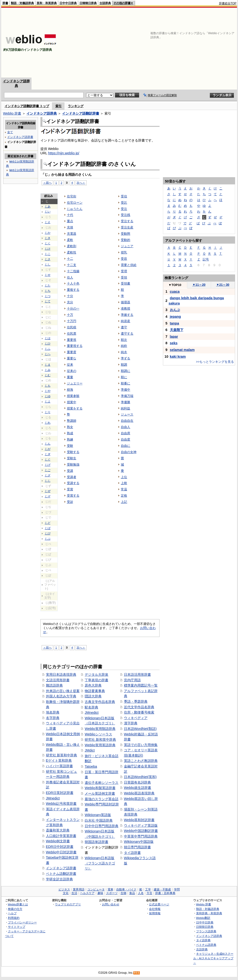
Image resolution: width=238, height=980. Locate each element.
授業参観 (73, 396)
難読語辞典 (54, 685)
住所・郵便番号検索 (139, 712)
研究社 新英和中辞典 (62, 755)
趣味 (100, 893)
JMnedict (53, 798)
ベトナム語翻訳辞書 (61, 874)
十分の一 (73, 308)
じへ (48, 354)
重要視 (72, 340)
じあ (48, 207)
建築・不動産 (162, 889)
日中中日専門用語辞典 (102, 826)
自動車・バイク (126, 889)
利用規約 (14, 918)
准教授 (125, 308)
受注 (124, 209)
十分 (70, 296)
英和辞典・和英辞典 (209, 913)
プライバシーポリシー (22, 922)
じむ (48, 375)
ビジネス (64, 889)
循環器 (125, 302)
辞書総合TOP (228, 3)
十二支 (72, 265)
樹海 (70, 390)
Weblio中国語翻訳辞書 (141, 831)
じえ (48, 222)
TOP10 (175, 285)
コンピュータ (96, 889)
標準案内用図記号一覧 (141, 685)
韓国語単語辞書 (96, 842)
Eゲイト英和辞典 (59, 760)
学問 (177, 889)
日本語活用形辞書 (137, 675)
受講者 (72, 477)
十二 (70, 259)
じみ (48, 370)
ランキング (76, 106)
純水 (124, 352)
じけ (48, 249)
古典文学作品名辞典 (100, 702)
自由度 (125, 439)
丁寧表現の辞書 (96, 680)
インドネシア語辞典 (42, 113)
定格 (124, 496)
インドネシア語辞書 (61, 868)
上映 (124, 483)
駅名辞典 (91, 707)
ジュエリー (75, 383)
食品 (132, 893)
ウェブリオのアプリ (68, 904)
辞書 (5, 3)
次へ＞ (81, 183)
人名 (141, 893)
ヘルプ (12, 913)
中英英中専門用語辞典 (141, 836)
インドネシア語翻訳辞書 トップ (27, 106)
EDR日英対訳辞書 (60, 793)
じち (48, 291)
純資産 (125, 321)
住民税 (72, 327)
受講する (73, 483)
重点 (70, 221)
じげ (48, 465)
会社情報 (155, 909)
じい (48, 212)
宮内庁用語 (132, 680)
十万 (70, 315)
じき (48, 238)
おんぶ (175, 310)
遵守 (124, 327)
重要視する (75, 346)
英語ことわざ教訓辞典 (141, 761)
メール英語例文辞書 (100, 793)
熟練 (70, 439)
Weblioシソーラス (98, 734)
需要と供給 (129, 265)
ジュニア (127, 246)
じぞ (48, 496)
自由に (125, 446)
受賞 (70, 489)
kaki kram (178, 357)
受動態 (125, 234)
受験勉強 (73, 464)
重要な (72, 358)
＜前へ (47, 183)
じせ (48, 275)
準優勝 (125, 402)
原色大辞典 (93, 685)
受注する (127, 221)
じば (48, 528)
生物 (123, 893)
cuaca (175, 292)
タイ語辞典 (203, 940)
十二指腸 (73, 271)
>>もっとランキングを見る (215, 362)
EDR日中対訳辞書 (60, 847)
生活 (74, 893)
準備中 (125, 390)
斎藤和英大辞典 (58, 830)
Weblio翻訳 (203, 918)
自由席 (125, 433)
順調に (125, 371)
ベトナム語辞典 (206, 945)
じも (48, 386)
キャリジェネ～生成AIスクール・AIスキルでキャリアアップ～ (213, 958)
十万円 (72, 321)
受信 (124, 196)
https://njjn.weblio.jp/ (64, 153)
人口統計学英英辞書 (61, 836)
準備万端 (127, 396)
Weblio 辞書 (12, 113)
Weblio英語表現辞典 (139, 793)
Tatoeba (91, 766)
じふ (48, 349)
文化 (66, 893)
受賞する (73, 496)
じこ (48, 254)
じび (48, 533)
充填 (70, 227)
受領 (124, 277)
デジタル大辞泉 (96, 675)
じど (48, 523)
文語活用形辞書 (58, 680)
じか (48, 233)
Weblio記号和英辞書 (61, 804)
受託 (124, 203)
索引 (58, 106)
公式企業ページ (159, 904)
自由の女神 (129, 452)
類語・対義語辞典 (22, 3)
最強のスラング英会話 (102, 799)
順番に (125, 383)
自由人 (125, 427)
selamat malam (182, 350)
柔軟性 (72, 252)
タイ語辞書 (132, 853)
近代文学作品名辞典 (139, 707)
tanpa (174, 323)
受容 (124, 259)
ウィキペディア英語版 (141, 825)
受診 (70, 502)
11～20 (199, 285)
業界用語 (79, 889)
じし (48, 265)
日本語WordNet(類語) (140, 729)
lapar (174, 337)
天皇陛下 (177, 330)
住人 (70, 277)
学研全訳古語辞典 (59, 879)
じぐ (48, 460)
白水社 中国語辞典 (99, 820)
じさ (48, 259)
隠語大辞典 (93, 696)
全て (10, 132)
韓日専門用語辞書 (137, 847)
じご (48, 470)
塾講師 (72, 421)
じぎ (48, 454)
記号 (206, 259)
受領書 (125, 283)
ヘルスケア (87, 893)
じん (48, 444)
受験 (70, 446)
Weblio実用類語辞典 (100, 729)
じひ (48, 344)
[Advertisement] (177, 43)
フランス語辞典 (206, 931)
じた (48, 286)
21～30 (223, 285)
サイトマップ (17, 927)
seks (174, 343)
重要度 (72, 352)
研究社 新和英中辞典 (100, 740)
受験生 (72, 458)
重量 (70, 377)
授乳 (124, 252)
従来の (72, 371)
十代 (70, 215)
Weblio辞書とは (18, 904)
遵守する (127, 334)
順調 (124, 365)
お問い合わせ (111, 904)
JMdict (90, 750)
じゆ (48, 396)
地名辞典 (53, 712)
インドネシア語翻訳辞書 (81, 113)
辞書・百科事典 (165, 893)
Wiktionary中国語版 (139, 842)
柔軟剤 (72, 246)
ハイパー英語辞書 (59, 766)
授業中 (72, 402)
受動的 (125, 240)
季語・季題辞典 (136, 701)
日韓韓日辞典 (88, 3)
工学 (148, 889)
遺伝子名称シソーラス (102, 783)
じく (48, 243)
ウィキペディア (136, 718)
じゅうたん (75, 209)
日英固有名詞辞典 (137, 782)
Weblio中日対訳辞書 (61, 852)
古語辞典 (105, 3)
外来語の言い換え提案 (63, 691)
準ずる (125, 358)
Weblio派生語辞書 (138, 788)
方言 (149, 893)
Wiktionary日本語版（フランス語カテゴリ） (100, 863)
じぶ (48, 539)
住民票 (72, 334)
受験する (73, 452)
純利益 (125, 408)
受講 (70, 471)
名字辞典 (53, 718)
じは (48, 338)
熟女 (70, 427)
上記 (124, 502)
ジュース (127, 414)
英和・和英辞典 (47, 3)
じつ (48, 296)
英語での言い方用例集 (141, 745)
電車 (110, 889)
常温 (124, 489)
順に (124, 377)
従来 (70, 365)
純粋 (124, 346)
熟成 (70, 433)
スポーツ (112, 893)
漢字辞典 (131, 723)
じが (48, 449)
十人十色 (73, 283)
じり (48, 412)
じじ (48, 481)
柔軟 (70, 240)
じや (48, 391)
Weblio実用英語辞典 (100, 745)
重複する (73, 290)
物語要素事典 (95, 691)
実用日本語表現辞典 (61, 675)
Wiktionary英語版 (98, 815)
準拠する (127, 315)
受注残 (125, 215)
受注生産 (127, 227)
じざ (48, 475)
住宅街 (72, 196)
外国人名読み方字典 (61, 696)
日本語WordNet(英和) (140, 777)
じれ (48, 423)
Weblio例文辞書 (58, 841)
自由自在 (127, 421)
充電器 (72, 234)
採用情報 (155, 913)
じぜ (48, 491)
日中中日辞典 (68, 3)
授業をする (75, 408)
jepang (175, 317)
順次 (124, 340)
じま (48, 365)
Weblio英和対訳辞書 (139, 820)
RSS (137, 973)
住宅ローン (75, 203)
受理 (124, 271)
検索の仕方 (15, 909)
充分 (70, 302)
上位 (124, 477)
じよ (48, 402)
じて (48, 301)
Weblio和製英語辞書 (100, 788)
